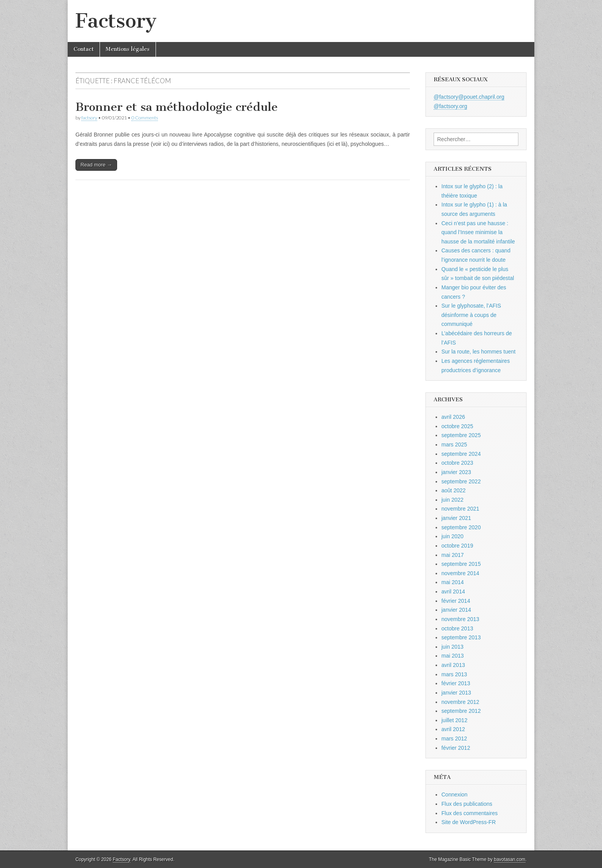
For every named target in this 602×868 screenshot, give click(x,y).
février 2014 (456, 601)
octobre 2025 (457, 426)
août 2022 (453, 490)
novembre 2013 (460, 619)
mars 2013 (454, 674)
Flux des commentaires (470, 813)
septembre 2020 (461, 527)
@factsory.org (450, 106)
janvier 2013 (456, 693)
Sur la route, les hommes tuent (479, 352)
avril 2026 (453, 417)
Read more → (96, 165)
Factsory (116, 21)
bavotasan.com (510, 859)
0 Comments (145, 118)
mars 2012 (454, 738)
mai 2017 (453, 555)
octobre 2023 (457, 463)
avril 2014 (453, 591)
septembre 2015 (461, 564)
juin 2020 (452, 536)
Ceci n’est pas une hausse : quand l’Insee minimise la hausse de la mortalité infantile (478, 232)
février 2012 (456, 748)
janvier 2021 (456, 518)
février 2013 (456, 683)
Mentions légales (128, 49)
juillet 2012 (454, 720)
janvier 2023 (456, 472)
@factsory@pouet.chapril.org (469, 97)
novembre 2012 (460, 702)
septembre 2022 (461, 481)
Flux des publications (467, 804)
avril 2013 (453, 665)
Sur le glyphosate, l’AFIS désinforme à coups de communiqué (471, 315)
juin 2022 (452, 500)
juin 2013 (452, 647)
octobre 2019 (457, 546)
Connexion (454, 794)
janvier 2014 (456, 610)
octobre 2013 (457, 628)
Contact (84, 49)
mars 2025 (454, 444)
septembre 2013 (461, 637)
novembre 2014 (460, 573)
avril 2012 (453, 729)
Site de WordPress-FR (469, 822)
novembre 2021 (460, 509)
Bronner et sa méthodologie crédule (177, 107)
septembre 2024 (461, 454)
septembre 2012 (461, 711)
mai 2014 (453, 582)
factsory (89, 118)
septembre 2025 (461, 435)
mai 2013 (453, 656)
